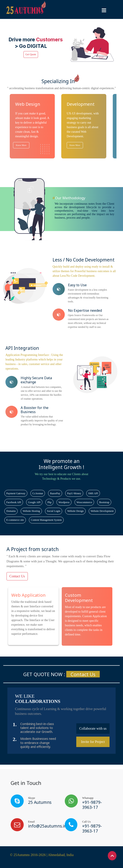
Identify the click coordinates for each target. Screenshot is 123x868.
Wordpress (64, 502)
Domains (11, 511)
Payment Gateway (16, 493)
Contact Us (17, 576)
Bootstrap (104, 502)
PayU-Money (74, 493)
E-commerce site (15, 520)
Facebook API (14, 502)
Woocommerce (84, 502)
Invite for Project (93, 742)
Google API (34, 502)
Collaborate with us (93, 728)
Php (49, 502)
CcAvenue (38, 493)
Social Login (54, 511)
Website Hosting (31, 511)
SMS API (93, 493)
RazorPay (55, 493)
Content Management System (46, 520)
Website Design (75, 511)
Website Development (102, 511)
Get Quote (31, 54)
